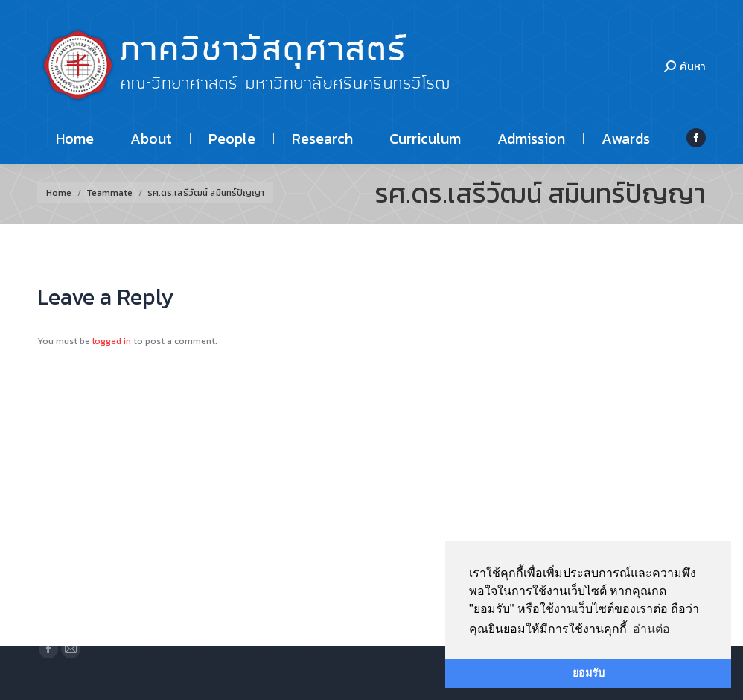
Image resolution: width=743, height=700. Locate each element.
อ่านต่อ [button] (651, 629)
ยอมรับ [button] (589, 673)
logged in (112, 341)
